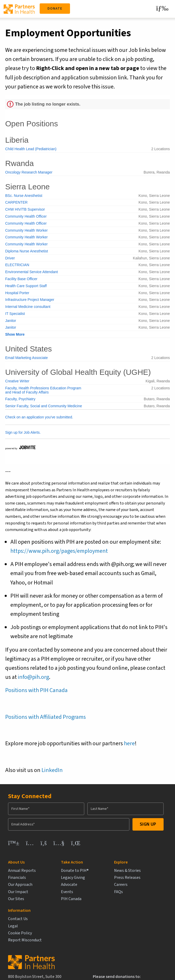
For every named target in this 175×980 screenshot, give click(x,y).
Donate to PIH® (62, 871)
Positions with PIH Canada (36, 690)
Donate (55, 9)
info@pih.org (33, 677)
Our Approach (20, 885)
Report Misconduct (144, 892)
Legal (132, 878)
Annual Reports (22, 871)
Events (54, 892)
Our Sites (16, 899)
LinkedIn (52, 770)
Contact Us (137, 871)
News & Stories (101, 871)
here (129, 743)
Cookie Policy (139, 885)
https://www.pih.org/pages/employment (59, 551)
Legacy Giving (60, 878)
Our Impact (18, 892)
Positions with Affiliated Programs (45, 717)
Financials (17, 878)
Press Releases (101, 878)
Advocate (56, 885)
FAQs (92, 892)
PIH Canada (58, 899)
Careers (94, 885)
